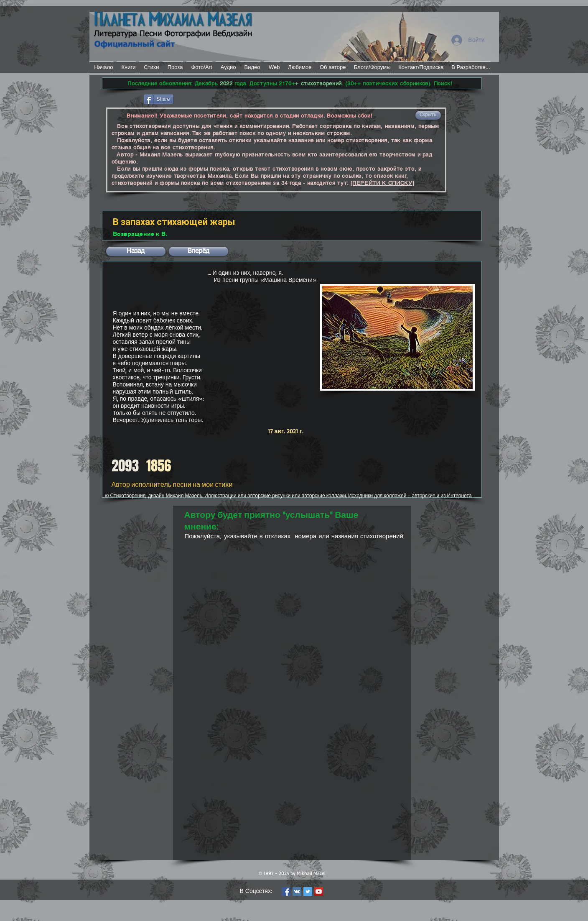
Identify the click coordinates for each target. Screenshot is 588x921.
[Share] (159, 99)
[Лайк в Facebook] (122, 98)
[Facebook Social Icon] (286, 892)
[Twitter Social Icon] (308, 892)
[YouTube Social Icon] (319, 892)
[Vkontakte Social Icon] (297, 892)
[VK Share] (200, 98)
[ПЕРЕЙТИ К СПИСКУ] (383, 183)
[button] (428, 115)
